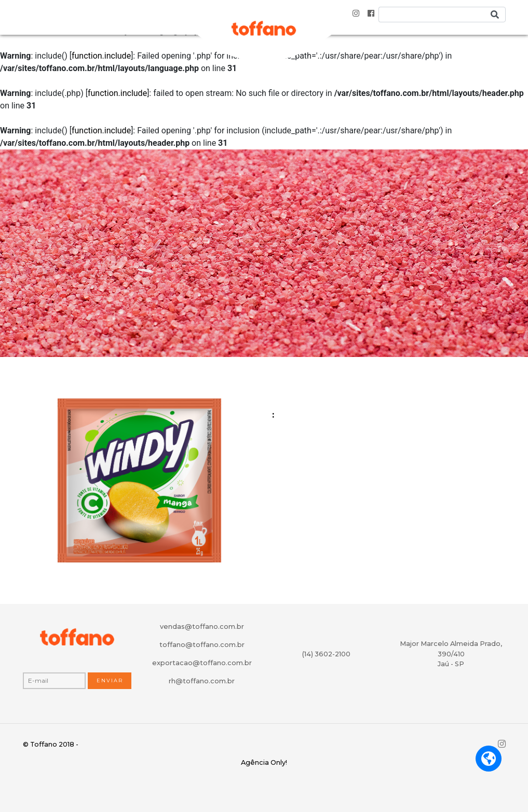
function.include (101, 56)
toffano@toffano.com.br (202, 645)
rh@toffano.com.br (202, 681)
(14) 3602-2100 (326, 654)
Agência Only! (264, 762)
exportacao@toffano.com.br (202, 663)
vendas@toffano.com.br (202, 627)
